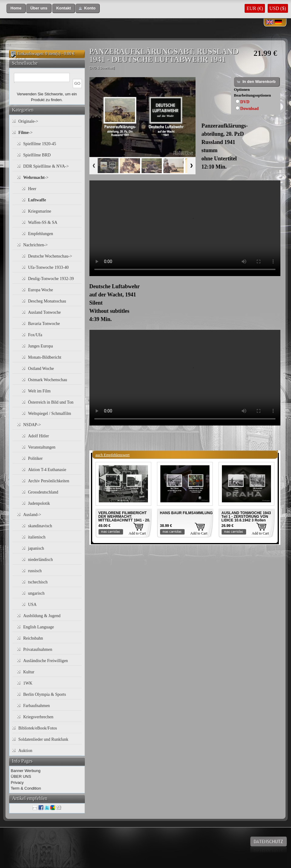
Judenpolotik (39, 503)
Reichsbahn (33, 638)
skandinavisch (40, 526)
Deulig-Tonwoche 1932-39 (51, 279)
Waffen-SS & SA (43, 222)
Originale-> (28, 121)
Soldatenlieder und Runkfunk (43, 739)
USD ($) (278, 8)
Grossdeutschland (43, 492)
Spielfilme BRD (37, 155)
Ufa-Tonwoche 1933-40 (48, 267)
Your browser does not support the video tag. (185, 228)
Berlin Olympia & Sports (45, 694)
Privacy (17, 783)
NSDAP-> (32, 425)
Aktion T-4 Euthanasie (47, 470)
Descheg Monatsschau (47, 301)
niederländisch (41, 560)
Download (250, 109)
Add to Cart (137, 533)
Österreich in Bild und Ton (51, 402)
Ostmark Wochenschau (48, 380)
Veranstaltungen (42, 447)
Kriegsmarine (40, 211)
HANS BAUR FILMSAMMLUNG (186, 513)
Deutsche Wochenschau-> (50, 256)
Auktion (25, 751)
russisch (35, 571)
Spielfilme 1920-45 (40, 144)
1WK (28, 683)
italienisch (37, 537)
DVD (245, 102)
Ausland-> (32, 515)
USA (32, 605)
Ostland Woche (41, 369)
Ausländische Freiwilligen (46, 661)
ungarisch (36, 593)
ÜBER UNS (21, 776)
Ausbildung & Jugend (42, 616)
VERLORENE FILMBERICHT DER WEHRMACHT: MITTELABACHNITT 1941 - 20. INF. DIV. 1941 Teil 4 (124, 518)
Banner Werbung (26, 771)
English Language (39, 627)
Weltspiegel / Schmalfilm (50, 413)
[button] (16, 8)
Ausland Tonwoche (45, 312)
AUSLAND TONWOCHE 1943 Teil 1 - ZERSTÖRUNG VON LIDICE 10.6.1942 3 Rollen (246, 517)
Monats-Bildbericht (45, 357)
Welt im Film (39, 391)
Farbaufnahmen (37, 706)
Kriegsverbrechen (38, 717)
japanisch (36, 548)
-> (26, 133)
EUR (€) (255, 8)
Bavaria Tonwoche (44, 324)
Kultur (29, 672)
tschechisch (38, 582)
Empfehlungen (41, 234)
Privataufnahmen (38, 649)
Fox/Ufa (35, 335)
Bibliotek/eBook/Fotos (38, 728)
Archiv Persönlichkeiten (49, 481)
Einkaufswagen (30, 54)
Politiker (35, 458)
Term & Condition (26, 788)
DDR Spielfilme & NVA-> (46, 166)
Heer (32, 189)
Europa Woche (41, 290)
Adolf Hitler (39, 436)
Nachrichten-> (36, 245)
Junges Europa (41, 346)
